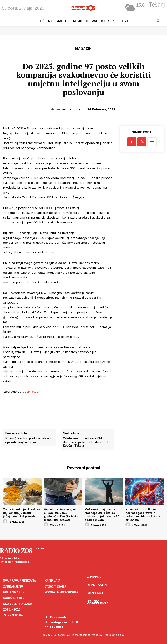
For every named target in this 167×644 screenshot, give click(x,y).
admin (67, 109)
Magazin (83, 49)
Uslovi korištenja (98, 602)
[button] (159, 21)
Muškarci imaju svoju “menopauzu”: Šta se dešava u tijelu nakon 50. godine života (102, 515)
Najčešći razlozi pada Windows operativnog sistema (28, 440)
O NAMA (94, 577)
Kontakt (95, 593)
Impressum (97, 585)
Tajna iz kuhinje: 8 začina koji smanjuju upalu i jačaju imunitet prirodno (21, 513)
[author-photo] (6, 521)
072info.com (32, 392)
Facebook (58, 617)
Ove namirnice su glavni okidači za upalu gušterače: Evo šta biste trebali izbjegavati (61, 515)
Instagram (58, 622)
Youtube (57, 627)
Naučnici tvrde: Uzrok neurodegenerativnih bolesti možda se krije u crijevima (143, 515)
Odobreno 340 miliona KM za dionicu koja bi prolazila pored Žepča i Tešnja (86, 442)
